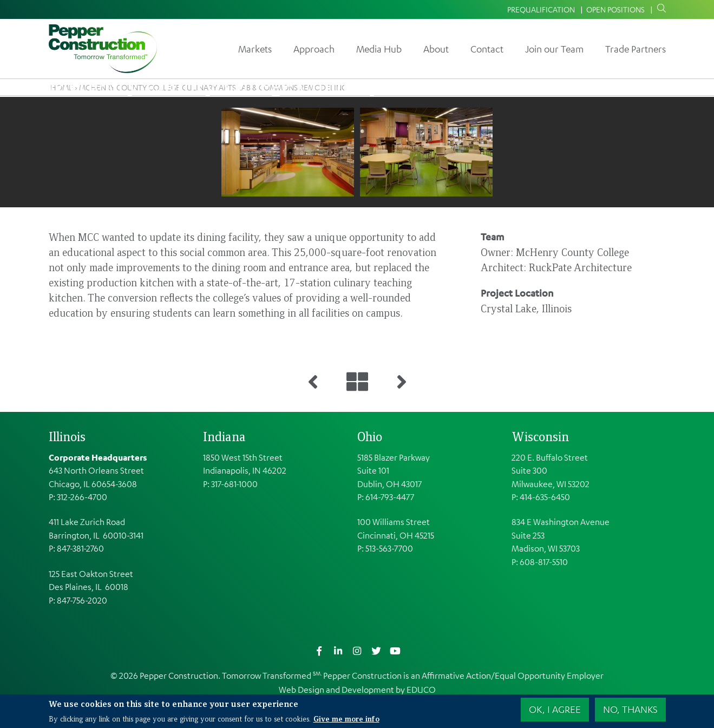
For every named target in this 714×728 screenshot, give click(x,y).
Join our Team (554, 49)
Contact (487, 49)
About (436, 49)
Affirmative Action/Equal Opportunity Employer (513, 675)
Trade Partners (636, 49)
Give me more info (346, 718)
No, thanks (630, 709)
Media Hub (379, 49)
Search (659, 9)
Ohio (370, 436)
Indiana (224, 436)
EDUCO (421, 690)
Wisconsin (540, 436)
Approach (314, 49)
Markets (255, 49)
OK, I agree (555, 709)
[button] (288, 152)
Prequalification (541, 9)
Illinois (67, 436)
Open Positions (615, 9)
